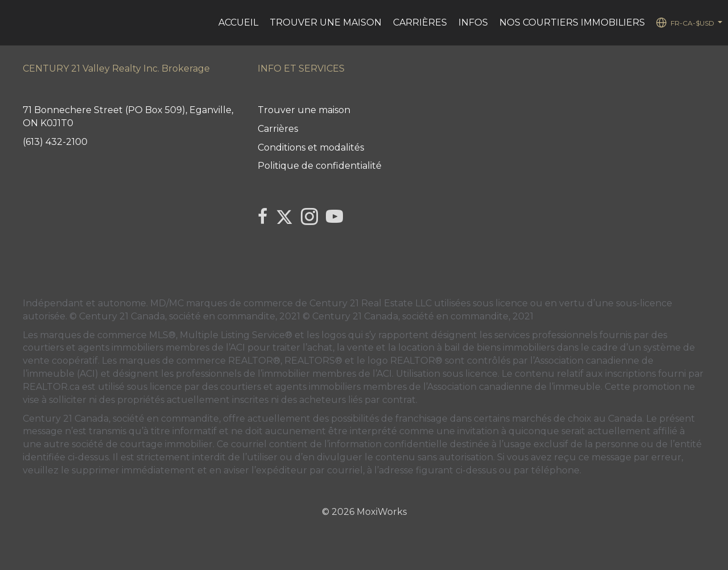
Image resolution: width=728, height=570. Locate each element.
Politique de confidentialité (320, 166)
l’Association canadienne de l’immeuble (511, 387)
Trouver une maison (326, 22)
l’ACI (235, 348)
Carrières (420, 22)
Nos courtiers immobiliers (572, 22)
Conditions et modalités (311, 147)
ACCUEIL (238, 22)
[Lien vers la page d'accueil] (15, 23)
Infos (473, 22)
